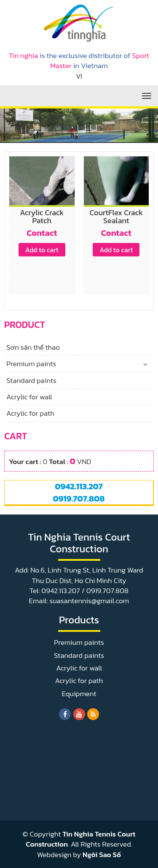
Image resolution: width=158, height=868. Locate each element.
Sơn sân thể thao (33, 347)
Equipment (79, 694)
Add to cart (42, 250)
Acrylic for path (30, 413)
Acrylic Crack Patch (42, 216)
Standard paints (31, 380)
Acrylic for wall (29, 397)
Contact (42, 233)
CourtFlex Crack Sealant (116, 216)
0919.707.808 (79, 499)
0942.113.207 (79, 486)
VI (79, 76)
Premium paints (31, 364)
